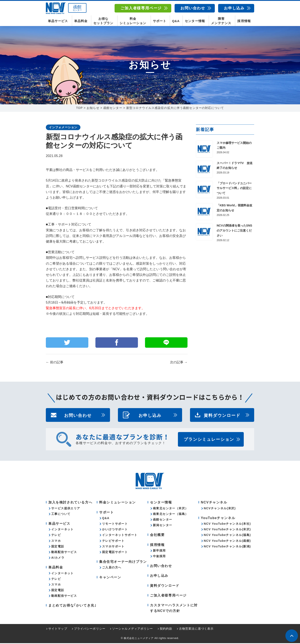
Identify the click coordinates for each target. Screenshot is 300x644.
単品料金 (81, 21)
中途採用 (159, 557)
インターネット (62, 530)
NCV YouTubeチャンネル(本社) (227, 524)
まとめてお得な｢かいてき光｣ (72, 606)
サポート (160, 21)
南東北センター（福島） (171, 515)
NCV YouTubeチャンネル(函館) (227, 542)
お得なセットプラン (103, 21)
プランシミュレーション (209, 440)
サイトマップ (58, 630)
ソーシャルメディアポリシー (133, 630)
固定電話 (58, 547)
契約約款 (166, 630)
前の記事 (55, 363)
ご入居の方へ (112, 568)
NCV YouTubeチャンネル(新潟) (227, 547)
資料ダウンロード (222, 416)
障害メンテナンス (221, 21)
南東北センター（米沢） (171, 509)
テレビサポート (113, 542)
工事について (61, 515)
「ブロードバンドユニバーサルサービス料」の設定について (234, 189)
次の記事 (179, 363)
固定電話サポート (115, 553)
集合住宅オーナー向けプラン (123, 562)
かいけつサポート (115, 530)
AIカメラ (58, 558)
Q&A (176, 21)
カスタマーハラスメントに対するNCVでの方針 (174, 609)
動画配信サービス (64, 553)
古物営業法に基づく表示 (196, 630)
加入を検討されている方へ (70, 503)
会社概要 (157, 536)
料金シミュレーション (133, 21)
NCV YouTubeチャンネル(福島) (227, 536)
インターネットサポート (120, 536)
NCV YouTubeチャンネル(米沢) (227, 530)
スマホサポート (113, 547)
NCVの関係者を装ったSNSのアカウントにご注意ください (234, 232)
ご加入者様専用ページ (141, 8)
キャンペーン (110, 578)
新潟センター (162, 526)
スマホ (56, 542)
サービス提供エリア (66, 509)
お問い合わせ (193, 8)
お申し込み (234, 8)
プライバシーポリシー (90, 630)
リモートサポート (115, 524)
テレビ (56, 536)
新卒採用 (159, 551)
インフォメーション (63, 128)
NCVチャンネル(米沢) (220, 509)
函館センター (162, 520)
